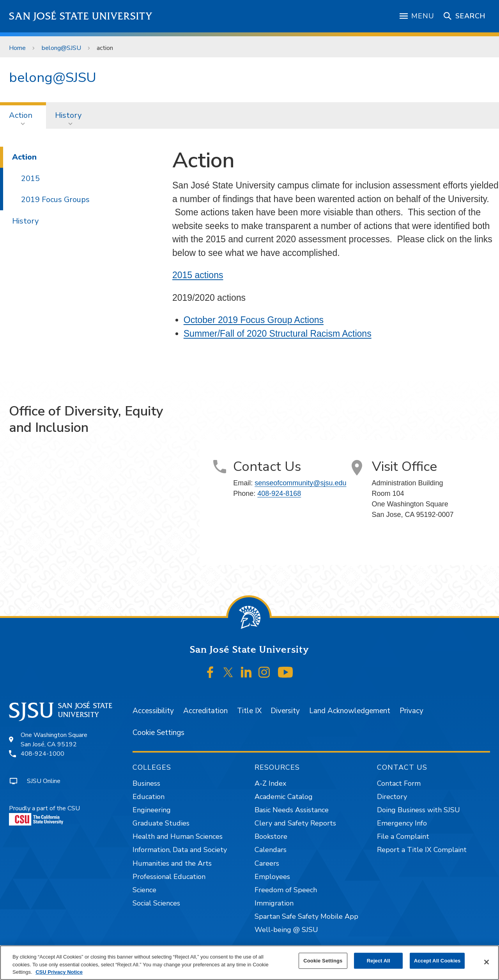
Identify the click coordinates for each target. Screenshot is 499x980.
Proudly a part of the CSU (44, 815)
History (68, 115)
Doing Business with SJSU (418, 810)
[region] (249, 963)
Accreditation (205, 711)
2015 (30, 178)
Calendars (271, 850)
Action (21, 115)
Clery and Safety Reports (295, 823)
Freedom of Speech (286, 890)
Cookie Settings (158, 733)
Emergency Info (402, 823)
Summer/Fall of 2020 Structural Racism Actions (278, 334)
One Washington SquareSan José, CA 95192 (54, 740)
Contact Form (399, 783)
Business (146, 783)
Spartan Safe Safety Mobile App (306, 916)
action (105, 48)
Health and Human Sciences (178, 836)
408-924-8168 (279, 494)
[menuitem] (23, 115)
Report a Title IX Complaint (422, 850)
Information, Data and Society (180, 850)
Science (144, 890)
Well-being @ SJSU (286, 930)
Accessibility (153, 711)
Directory (392, 797)
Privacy (411, 711)
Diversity (285, 711)
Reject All (379, 961)
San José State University (81, 16)
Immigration (274, 903)
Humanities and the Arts (172, 863)
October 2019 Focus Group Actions (254, 320)
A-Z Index (270, 783)
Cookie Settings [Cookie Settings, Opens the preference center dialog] (323, 961)
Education (149, 797)
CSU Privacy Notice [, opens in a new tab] (59, 972)
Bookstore (271, 836)
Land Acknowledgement (350, 711)
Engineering (152, 810)
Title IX (249, 711)
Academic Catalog (284, 797)
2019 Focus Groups (55, 200)
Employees (272, 877)
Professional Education (169, 877)
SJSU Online (44, 781)
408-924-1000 (42, 754)
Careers (267, 863)
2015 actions (198, 275)
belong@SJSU (61, 48)
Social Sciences (156, 903)
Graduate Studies (161, 823)
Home (17, 48)
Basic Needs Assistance (292, 810)
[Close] (487, 962)
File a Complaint (403, 836)
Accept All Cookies (437, 961)
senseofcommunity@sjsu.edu (300, 483)
